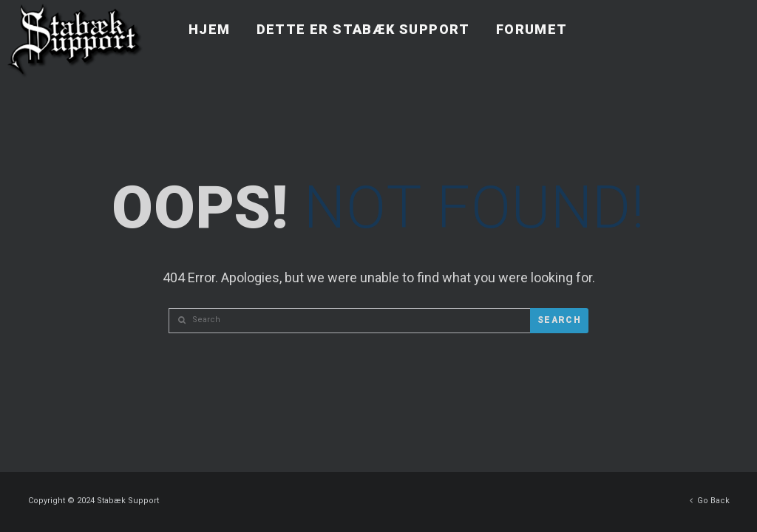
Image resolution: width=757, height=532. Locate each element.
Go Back (710, 497)
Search (559, 320)
